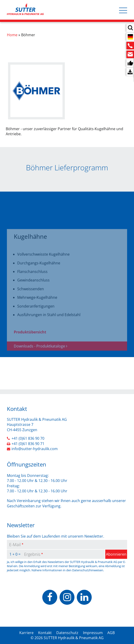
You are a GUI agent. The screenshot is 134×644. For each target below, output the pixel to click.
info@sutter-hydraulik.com (35, 449)
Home (12, 35)
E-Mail (15, 545)
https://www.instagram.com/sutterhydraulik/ (67, 597)
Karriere (26, 633)
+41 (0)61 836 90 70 (28, 438)
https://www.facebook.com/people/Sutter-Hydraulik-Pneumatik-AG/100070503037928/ (50, 597)
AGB (111, 633)
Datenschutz (67, 633)
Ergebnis (32, 554)
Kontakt (45, 633)
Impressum (93, 633)
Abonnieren (116, 554)
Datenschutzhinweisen (88, 570)
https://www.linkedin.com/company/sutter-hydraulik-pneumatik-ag (84, 597)
